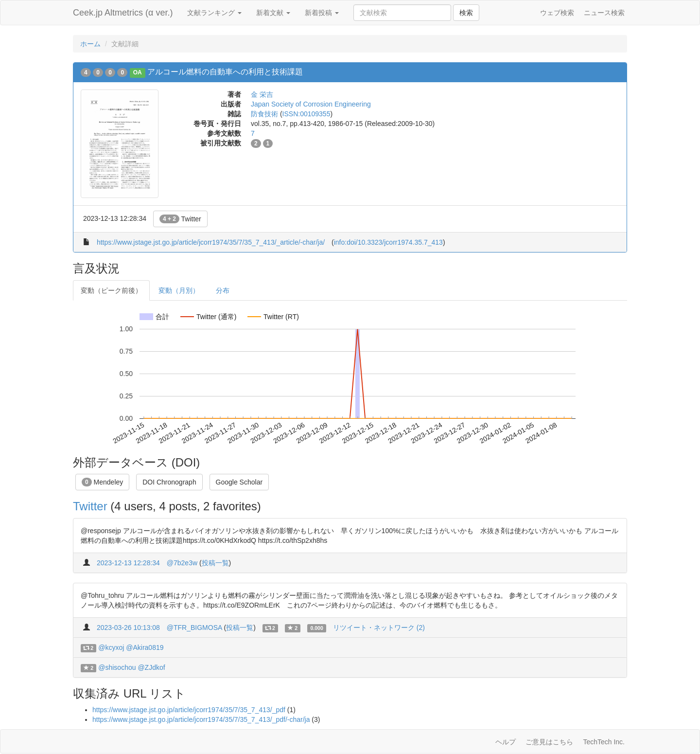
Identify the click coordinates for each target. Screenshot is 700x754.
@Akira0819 (145, 647)
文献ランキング (214, 13)
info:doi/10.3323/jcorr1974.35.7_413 (388, 242)
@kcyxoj (111, 647)
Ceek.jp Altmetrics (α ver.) (123, 13)
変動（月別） (179, 290)
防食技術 (264, 114)
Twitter (180, 219)
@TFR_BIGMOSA (194, 628)
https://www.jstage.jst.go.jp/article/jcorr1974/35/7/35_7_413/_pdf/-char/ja (201, 719)
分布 (223, 290)
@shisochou (117, 667)
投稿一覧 (215, 563)
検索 (466, 13)
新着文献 (273, 13)
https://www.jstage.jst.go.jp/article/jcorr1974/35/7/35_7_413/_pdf (189, 710)
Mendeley (102, 482)
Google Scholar (239, 482)
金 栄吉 (262, 94)
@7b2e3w (182, 563)
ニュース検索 (604, 13)
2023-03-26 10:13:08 (128, 628)
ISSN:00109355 (306, 114)
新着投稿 (322, 13)
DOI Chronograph (169, 482)
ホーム (90, 44)
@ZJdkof (151, 667)
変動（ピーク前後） (111, 290)
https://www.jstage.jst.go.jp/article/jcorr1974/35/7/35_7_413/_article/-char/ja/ (211, 242)
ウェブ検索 (557, 13)
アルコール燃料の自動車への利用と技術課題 (225, 72)
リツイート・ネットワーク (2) (379, 628)
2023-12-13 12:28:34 (128, 563)
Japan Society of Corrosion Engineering (311, 104)
